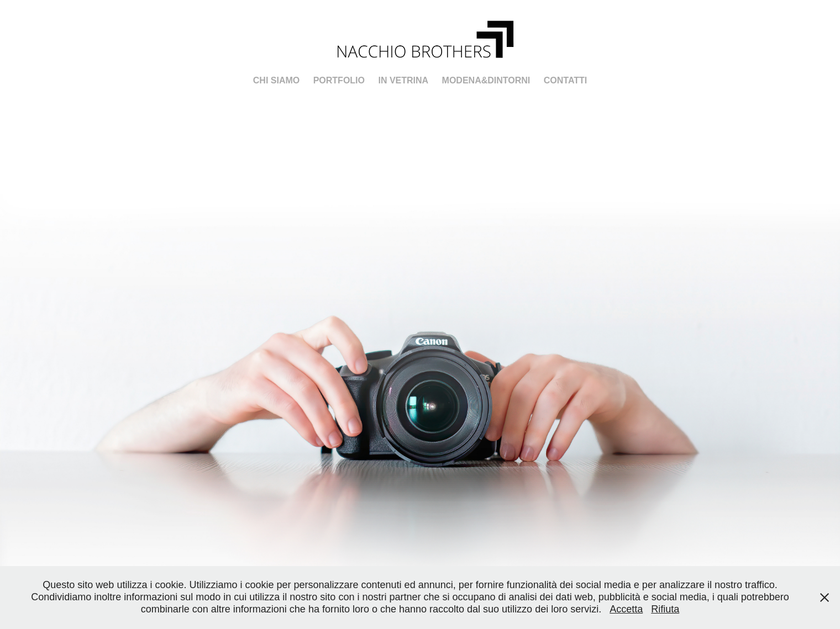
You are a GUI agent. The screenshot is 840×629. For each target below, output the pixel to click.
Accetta (626, 609)
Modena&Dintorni (486, 80)
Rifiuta (665, 609)
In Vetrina (403, 80)
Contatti (566, 80)
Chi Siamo (276, 80)
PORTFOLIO (339, 80)
